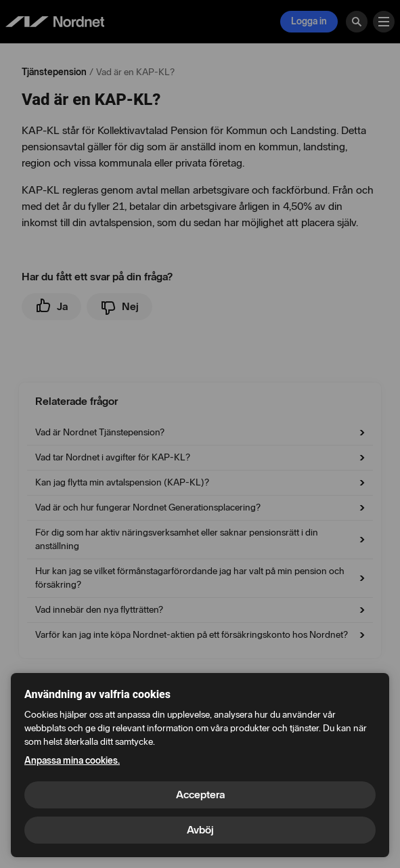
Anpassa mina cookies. (72, 761)
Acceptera (200, 795)
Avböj (200, 830)
